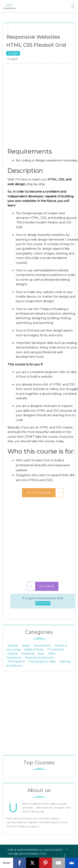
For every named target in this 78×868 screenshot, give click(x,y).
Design (26, 645)
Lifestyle (13, 653)
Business (13, 645)
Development (42, 645)
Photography (16, 661)
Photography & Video (42, 661)
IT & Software (56, 649)
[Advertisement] (39, 107)
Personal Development (40, 658)
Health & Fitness (34, 649)
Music (41, 653)
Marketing (28, 653)
